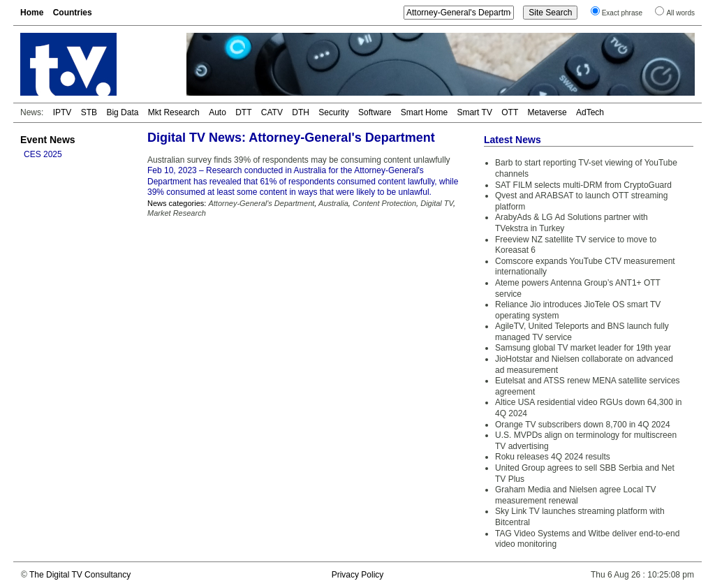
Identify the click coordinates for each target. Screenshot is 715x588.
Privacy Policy (358, 575)
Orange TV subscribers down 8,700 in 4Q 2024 (583, 425)
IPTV (62, 112)
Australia (333, 203)
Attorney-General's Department (261, 203)
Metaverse (547, 112)
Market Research (177, 213)
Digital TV (437, 203)
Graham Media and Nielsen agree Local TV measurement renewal (576, 495)
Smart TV (474, 112)
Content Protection (384, 203)
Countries (73, 13)
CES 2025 (43, 154)
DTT (243, 112)
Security (333, 112)
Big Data (122, 112)
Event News (48, 140)
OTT (510, 112)
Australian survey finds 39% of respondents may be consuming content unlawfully (299, 160)
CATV (272, 112)
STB (89, 112)
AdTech (590, 112)
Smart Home (424, 112)
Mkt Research (174, 112)
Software (375, 112)
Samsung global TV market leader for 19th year (583, 348)
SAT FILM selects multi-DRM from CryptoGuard (583, 185)
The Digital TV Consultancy (80, 575)
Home (32, 13)
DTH (301, 112)
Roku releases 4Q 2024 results (553, 457)
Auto (218, 112)
